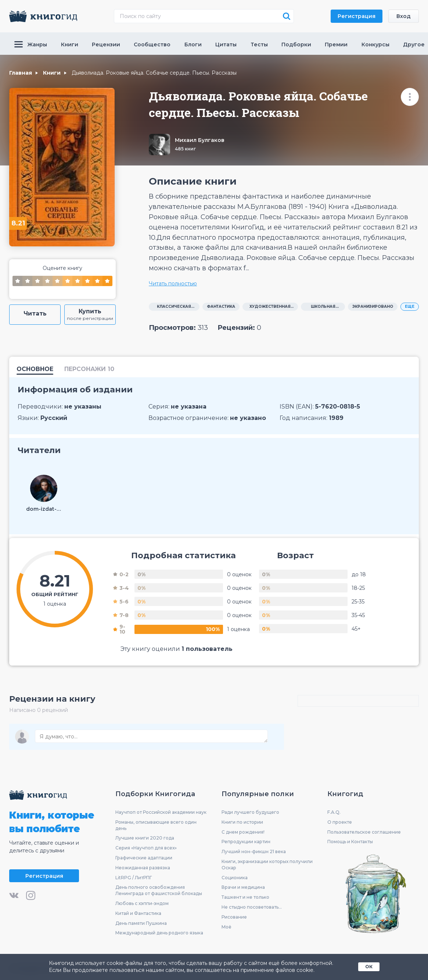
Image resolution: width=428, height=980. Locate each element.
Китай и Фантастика (138, 913)
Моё (226, 927)
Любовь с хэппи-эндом (142, 903)
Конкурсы (375, 44)
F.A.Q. (334, 812)
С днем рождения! (243, 832)
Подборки (296, 44)
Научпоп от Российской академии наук (161, 812)
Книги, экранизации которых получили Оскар (267, 865)
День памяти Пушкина (141, 923)
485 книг (185, 149)
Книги (70, 44)
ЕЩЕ (410, 307)
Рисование (234, 917)
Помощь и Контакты (350, 842)
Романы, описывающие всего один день (156, 825)
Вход (404, 16)
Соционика (235, 878)
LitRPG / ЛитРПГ (134, 878)
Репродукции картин (246, 842)
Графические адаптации (144, 858)
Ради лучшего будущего (250, 812)
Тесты (259, 44)
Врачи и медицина (243, 887)
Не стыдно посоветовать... (252, 907)
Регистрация (357, 16)
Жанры (31, 44)
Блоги (193, 44)
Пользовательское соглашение (364, 832)
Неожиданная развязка (143, 868)
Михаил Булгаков (200, 140)
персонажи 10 (89, 369)
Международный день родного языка (159, 933)
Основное (35, 369)
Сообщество (152, 44)
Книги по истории (242, 822)
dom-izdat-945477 (44, 509)
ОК (369, 967)
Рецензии (106, 44)
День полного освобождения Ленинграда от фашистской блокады (159, 890)
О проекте (340, 822)
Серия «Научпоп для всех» (146, 848)
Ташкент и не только (245, 897)
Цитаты (226, 44)
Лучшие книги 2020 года (145, 838)
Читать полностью (173, 284)
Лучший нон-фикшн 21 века (254, 851)
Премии (336, 44)
